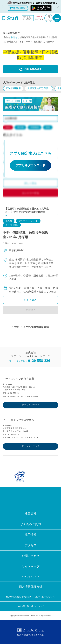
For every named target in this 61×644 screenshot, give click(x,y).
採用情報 (31, 535)
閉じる (58, 7)
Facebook (14, 497)
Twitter (25, 497)
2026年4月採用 (13, 88)
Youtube (47, 497)
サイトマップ (31, 566)
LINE (36, 497)
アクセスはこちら (31, 405)
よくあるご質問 (31, 524)
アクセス (31, 545)
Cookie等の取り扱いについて (31, 606)
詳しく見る (30, 300)
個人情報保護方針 (31, 587)
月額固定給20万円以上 (39, 88)
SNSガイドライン (30, 576)
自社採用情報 (12, 225)
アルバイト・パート (28, 221)
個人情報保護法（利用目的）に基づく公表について (30, 597)
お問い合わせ (31, 556)
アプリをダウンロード (31, 165)
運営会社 (31, 513)
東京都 (9, 221)
